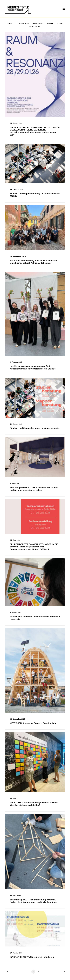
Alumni (60, 24)
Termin (50, 24)
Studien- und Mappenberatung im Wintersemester (35, 428)
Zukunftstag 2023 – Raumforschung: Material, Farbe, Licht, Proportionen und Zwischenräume (34, 901)
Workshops (35, 27)
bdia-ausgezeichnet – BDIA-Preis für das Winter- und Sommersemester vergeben (34, 489)
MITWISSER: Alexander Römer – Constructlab (33, 723)
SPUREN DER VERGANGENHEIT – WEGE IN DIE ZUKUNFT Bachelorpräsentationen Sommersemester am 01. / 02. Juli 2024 (34, 547)
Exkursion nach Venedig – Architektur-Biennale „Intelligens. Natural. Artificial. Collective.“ (34, 262)
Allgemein (24, 24)
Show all (11, 24)
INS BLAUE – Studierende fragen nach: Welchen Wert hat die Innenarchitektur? (34, 804)
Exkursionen (38, 24)
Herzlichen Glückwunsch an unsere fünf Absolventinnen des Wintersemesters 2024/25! (33, 367)
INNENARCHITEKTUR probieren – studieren (32, 957)
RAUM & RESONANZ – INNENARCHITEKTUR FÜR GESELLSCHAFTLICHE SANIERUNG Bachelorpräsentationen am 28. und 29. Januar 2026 (35, 131)
